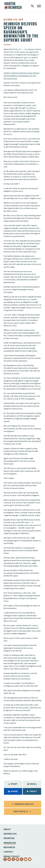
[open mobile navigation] (39, 6)
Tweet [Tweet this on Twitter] (32, 791)
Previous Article (24, 804)
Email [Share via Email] (32, 784)
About (7, 829)
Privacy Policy (12, 856)
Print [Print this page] (13, 784)
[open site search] (32, 6)
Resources (9, 847)
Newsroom (10, 843)
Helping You (10, 834)
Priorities (9, 838)
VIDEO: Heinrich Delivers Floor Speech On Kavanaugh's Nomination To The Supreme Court (21, 75)
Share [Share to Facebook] (13, 791)
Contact (8, 852)
